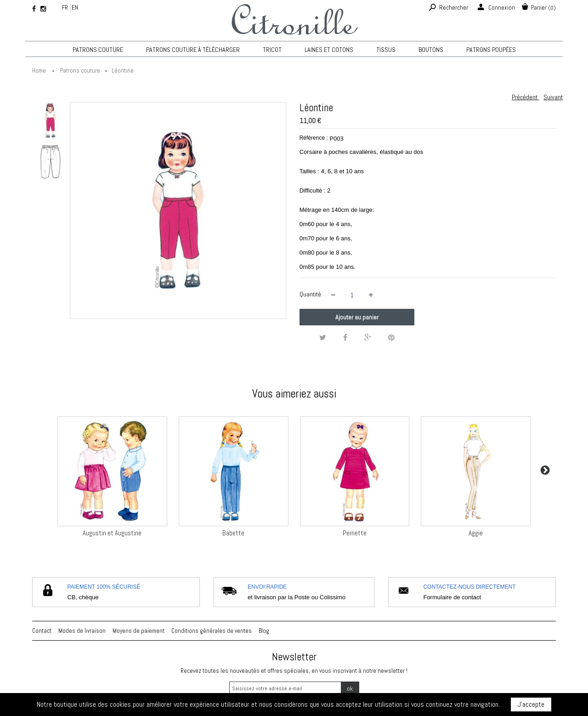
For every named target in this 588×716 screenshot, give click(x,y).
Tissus (386, 50)
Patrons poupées (491, 50)
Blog (264, 631)
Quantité (310, 294)
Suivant (553, 97)
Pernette (355, 533)
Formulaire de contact (452, 597)
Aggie (476, 533)
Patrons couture (98, 50)
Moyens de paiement (139, 631)
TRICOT (272, 50)
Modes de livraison (82, 631)
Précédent (525, 97)
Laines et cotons (329, 50)
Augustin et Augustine (112, 533)
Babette (233, 533)
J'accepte (531, 704)
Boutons (431, 50)
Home (39, 71)
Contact (42, 631)
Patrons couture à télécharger (193, 50)
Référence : (314, 138)
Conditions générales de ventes (212, 631)
